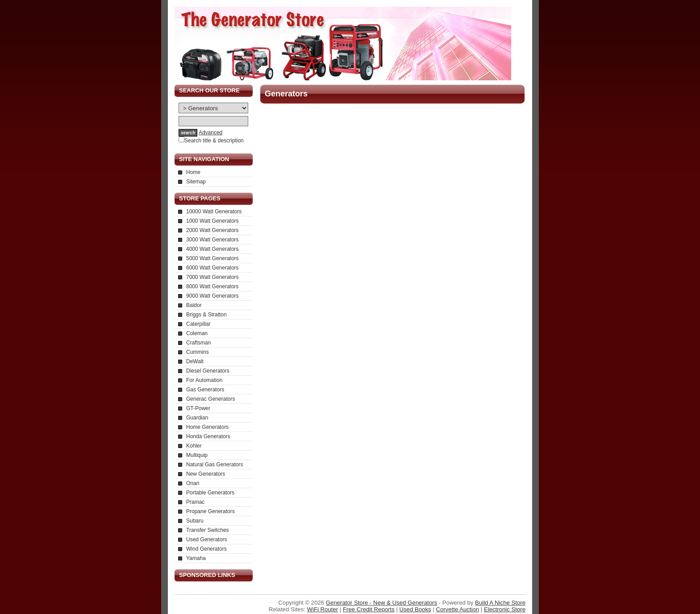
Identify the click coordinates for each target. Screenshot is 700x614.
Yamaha (196, 558)
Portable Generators (210, 493)
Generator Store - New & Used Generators (381, 603)
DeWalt (195, 361)
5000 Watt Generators (212, 258)
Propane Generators (210, 511)
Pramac (195, 502)
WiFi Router (323, 609)
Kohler (194, 446)
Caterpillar (198, 324)
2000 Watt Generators (212, 230)
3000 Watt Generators (212, 240)
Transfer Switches (208, 530)
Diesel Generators (208, 371)
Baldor (194, 305)
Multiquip (197, 455)
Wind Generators (206, 549)
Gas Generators (205, 390)
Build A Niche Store (500, 603)
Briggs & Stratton (206, 315)
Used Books (415, 609)
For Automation (204, 380)
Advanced (210, 133)
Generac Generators (210, 399)
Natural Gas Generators (215, 465)
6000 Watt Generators (212, 268)
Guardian (197, 418)
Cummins (198, 352)
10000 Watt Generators (214, 212)
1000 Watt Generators (212, 221)
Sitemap (196, 182)
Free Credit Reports (369, 609)
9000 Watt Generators (212, 296)
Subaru (195, 521)
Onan (193, 483)
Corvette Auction (457, 609)
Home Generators (207, 427)
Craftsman (198, 343)
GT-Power (198, 408)
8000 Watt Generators (212, 286)
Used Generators (206, 539)
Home (193, 172)
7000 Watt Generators (212, 277)
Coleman (197, 333)
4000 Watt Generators (212, 249)
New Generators (206, 474)
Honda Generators (208, 436)
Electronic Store (505, 609)
